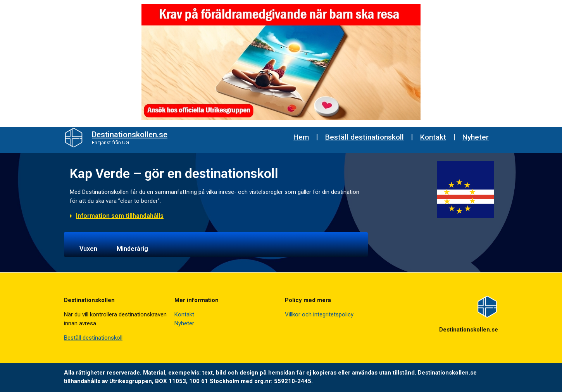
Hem (301, 137)
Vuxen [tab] (88, 249)
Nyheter (476, 137)
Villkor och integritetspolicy (319, 314)
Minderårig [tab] (132, 249)
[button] (216, 220)
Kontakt (433, 137)
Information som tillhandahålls (120, 216)
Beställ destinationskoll (365, 137)
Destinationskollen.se (130, 135)
